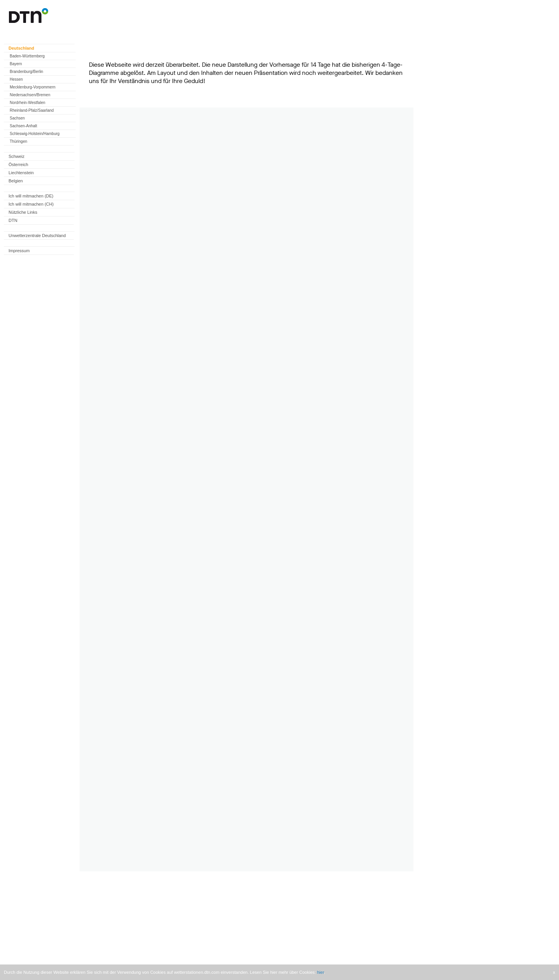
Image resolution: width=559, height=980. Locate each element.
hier (321, 972)
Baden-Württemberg (27, 56)
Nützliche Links (23, 212)
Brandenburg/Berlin (26, 72)
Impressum (19, 251)
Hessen (16, 79)
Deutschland (21, 48)
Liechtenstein (21, 173)
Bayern (16, 64)
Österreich (18, 164)
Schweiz (16, 156)
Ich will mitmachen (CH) (31, 204)
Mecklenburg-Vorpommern (33, 87)
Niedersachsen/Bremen (30, 95)
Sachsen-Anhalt (23, 126)
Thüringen (18, 141)
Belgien (16, 181)
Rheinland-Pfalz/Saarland (32, 110)
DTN (13, 220)
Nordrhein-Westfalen (28, 103)
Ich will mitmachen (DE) (31, 196)
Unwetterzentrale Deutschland (37, 235)
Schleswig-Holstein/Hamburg (35, 134)
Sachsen (17, 118)
